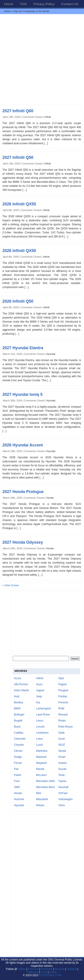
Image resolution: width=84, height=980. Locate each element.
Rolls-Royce (66, 727)
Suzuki (62, 769)
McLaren (41, 775)
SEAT (62, 745)
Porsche (63, 702)
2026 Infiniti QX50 (19, 251)
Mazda (40, 769)
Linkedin (72, 969)
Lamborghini (43, 709)
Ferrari (18, 763)
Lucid (39, 745)
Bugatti (18, 721)
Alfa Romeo (21, 684)
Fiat (16, 769)
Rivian (62, 721)
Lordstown (42, 733)
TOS (23, 4)
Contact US (70, 4)
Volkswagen (65, 799)
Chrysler (19, 745)
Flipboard (33, 972)
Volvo (61, 805)
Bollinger (19, 715)
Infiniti (48, 117)
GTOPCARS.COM (50, 975)
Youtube (60, 969)
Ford (17, 781)
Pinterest (33, 969)
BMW (17, 709)
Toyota (62, 781)
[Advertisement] (42, 59)
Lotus (39, 739)
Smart (62, 757)
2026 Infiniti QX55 (19, 204)
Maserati (41, 757)
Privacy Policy (44, 4)
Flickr (44, 972)
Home (9, 4)
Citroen (18, 751)
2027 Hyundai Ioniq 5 (23, 394)
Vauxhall (63, 787)
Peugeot (63, 690)
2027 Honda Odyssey (23, 542)
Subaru (63, 763)
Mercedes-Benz (45, 787)
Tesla (61, 775)
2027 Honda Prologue (23, 492)
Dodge (18, 757)
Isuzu (39, 684)
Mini (39, 793)
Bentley (18, 702)
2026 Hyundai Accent (23, 445)
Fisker (18, 775)
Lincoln (40, 727)
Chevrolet (20, 739)
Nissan (40, 805)
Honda (50, 498)
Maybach (42, 763)
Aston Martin (21, 690)
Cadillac (19, 733)
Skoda (62, 751)
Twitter (22, 969)
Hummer (19, 799)
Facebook (47, 969)
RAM (61, 709)
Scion (62, 739)
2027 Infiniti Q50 (18, 157)
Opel (61, 678)
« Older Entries (11, 585)
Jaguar (40, 690)
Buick (17, 727)
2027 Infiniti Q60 (18, 111)
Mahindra (42, 751)
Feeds (53, 972)
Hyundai (51, 354)
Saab (61, 733)
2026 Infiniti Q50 (18, 301)
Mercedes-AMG (45, 781)
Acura (17, 678)
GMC (17, 787)
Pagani (62, 684)
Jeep (39, 696)
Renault (63, 715)
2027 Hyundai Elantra (23, 348)
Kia (38, 702)
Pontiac (63, 696)
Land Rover (43, 715)
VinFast (63, 793)
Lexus (40, 721)
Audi (17, 696)
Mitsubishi (42, 799)
